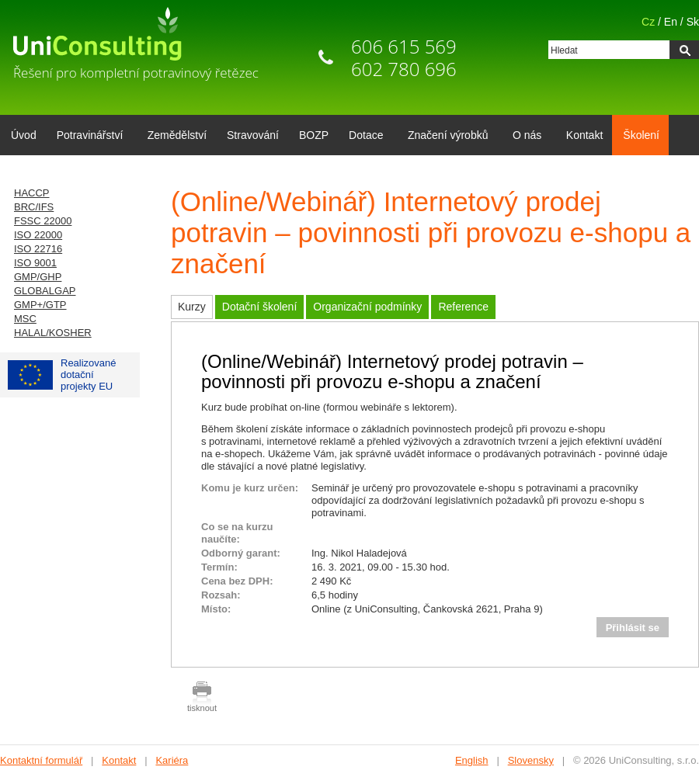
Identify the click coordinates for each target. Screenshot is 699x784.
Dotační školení (260, 307)
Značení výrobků (445, 137)
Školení (641, 135)
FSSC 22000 (43, 221)
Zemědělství (177, 135)
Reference (463, 307)
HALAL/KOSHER (53, 333)
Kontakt (584, 135)
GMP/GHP (38, 277)
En (671, 22)
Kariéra (172, 760)
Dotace (363, 137)
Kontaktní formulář (41, 760)
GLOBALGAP (45, 291)
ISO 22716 (38, 249)
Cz (648, 22)
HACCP (32, 193)
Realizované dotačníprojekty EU (62, 375)
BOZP (314, 135)
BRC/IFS (34, 207)
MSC (25, 319)
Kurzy (192, 307)
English (472, 760)
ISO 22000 (38, 235)
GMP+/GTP (40, 305)
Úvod (24, 135)
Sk (693, 22)
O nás (524, 137)
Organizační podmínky (367, 307)
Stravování (253, 135)
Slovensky (531, 760)
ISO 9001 (35, 263)
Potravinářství (87, 137)
